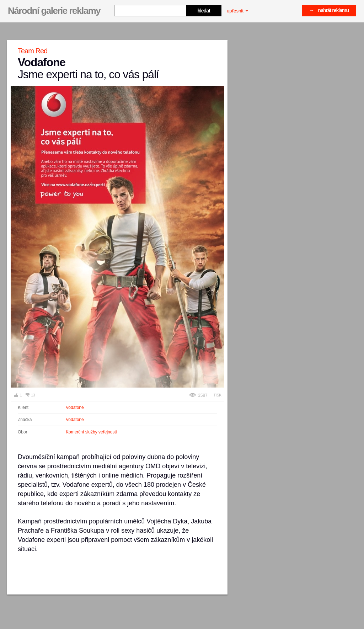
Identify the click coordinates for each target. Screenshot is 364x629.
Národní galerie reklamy (54, 11)
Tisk (218, 395)
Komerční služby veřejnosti (91, 432)
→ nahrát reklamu (329, 10)
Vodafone (75, 407)
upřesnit (237, 11)
